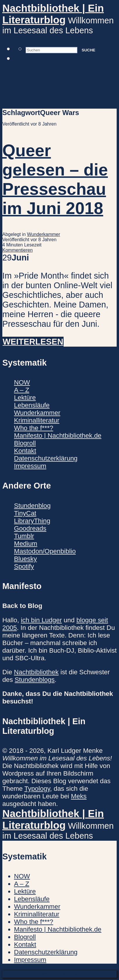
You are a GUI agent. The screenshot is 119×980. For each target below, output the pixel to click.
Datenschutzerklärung (46, 458)
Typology (37, 789)
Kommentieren (17, 250)
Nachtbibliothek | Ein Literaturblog (53, 14)
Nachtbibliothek (36, 672)
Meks (79, 796)
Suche (89, 50)
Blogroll (25, 443)
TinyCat (25, 513)
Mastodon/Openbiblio (45, 551)
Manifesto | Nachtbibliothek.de (58, 436)
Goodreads (30, 528)
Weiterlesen (33, 342)
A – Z (22, 390)
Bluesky (25, 559)
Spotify (24, 566)
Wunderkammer (44, 234)
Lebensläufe (32, 405)
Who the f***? (34, 428)
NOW (22, 382)
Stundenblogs (35, 680)
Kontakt (25, 451)
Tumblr (24, 536)
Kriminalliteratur (37, 420)
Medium (26, 544)
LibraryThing (32, 521)
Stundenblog (32, 506)
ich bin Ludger (41, 620)
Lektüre (25, 398)
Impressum (30, 466)
